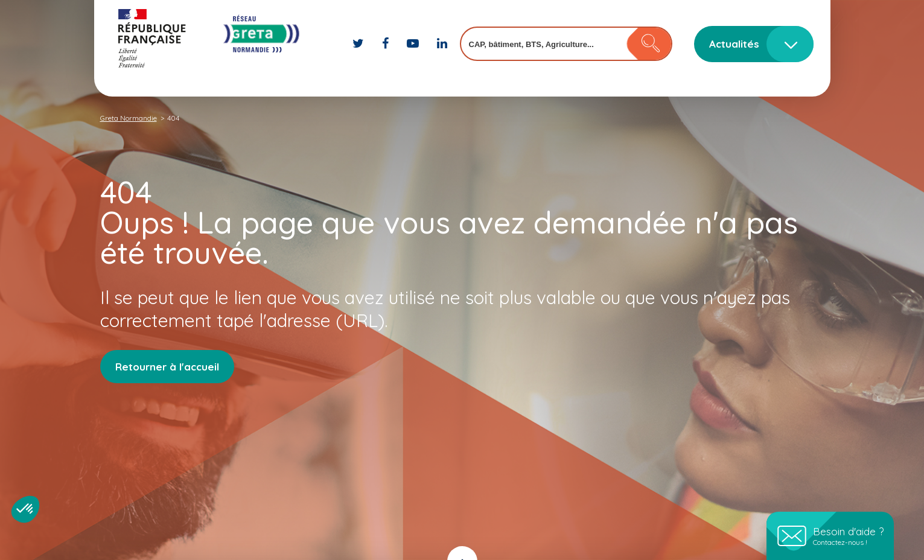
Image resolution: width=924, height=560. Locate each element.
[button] (25, 509)
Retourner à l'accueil (167, 367)
